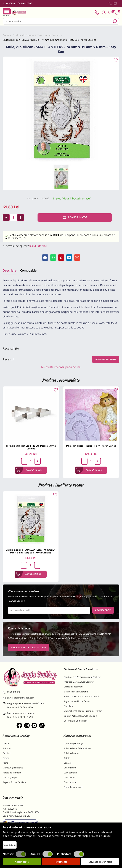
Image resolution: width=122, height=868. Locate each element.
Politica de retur (72, 753)
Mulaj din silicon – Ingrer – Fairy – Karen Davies (91, 446)
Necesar (14, 854)
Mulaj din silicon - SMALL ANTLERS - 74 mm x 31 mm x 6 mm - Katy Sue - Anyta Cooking (30, 551)
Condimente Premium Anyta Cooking (82, 677)
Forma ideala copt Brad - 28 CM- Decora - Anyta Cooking (31, 447)
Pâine (5, 763)
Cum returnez (71, 782)
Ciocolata (68, 706)
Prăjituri (7, 748)
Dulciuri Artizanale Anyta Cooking (80, 716)
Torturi (6, 744)
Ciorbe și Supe (10, 777)
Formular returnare (73, 787)
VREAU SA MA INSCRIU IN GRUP (29, 647)
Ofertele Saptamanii (74, 687)
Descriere (10, 270)
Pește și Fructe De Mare (14, 782)
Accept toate (22, 862)
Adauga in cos (75, 217)
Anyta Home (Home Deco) (77, 701)
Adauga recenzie (106, 359)
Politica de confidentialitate (77, 748)
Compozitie (28, 270)
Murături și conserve (13, 768)
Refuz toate (61, 862)
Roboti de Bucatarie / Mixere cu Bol (81, 696)
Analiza (42, 854)
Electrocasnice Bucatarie (76, 692)
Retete (67, 758)
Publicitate (71, 854)
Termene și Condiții (73, 744)
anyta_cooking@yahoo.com (18, 698)
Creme (6, 758)
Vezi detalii (10, 845)
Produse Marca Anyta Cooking (79, 682)
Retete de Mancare (12, 773)
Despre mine (70, 768)
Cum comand (70, 773)
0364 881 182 (38, 246)
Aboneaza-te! (103, 610)
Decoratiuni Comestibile (76, 721)
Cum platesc (70, 777)
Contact (67, 763)
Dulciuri (6, 753)
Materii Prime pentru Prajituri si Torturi (83, 711)
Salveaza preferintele (100, 862)
